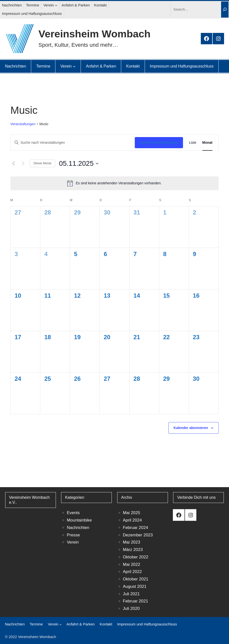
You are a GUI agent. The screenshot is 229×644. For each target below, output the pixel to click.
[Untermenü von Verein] (56, 5)
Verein (73, 542)
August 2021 (135, 586)
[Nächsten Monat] (23, 164)
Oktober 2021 (136, 579)
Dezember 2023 (138, 535)
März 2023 (133, 550)
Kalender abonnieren (191, 428)
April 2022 (132, 572)
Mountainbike (79, 520)
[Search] (225, 10)
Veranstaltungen (23, 124)
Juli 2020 (131, 608)
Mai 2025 (132, 513)
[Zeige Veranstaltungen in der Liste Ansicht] (193, 143)
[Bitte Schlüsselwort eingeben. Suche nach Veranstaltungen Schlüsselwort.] (73, 143)
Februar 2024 (136, 528)
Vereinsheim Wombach (95, 34)
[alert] (114, 183)
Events (73, 513)
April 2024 (132, 520)
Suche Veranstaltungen (159, 143)
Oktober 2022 (136, 557)
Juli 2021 (131, 594)
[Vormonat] (13, 164)
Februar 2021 (136, 601)
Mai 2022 (132, 564)
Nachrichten (78, 528)
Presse (73, 535)
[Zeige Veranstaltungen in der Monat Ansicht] (207, 143)
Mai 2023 (132, 542)
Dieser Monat (42, 163)
